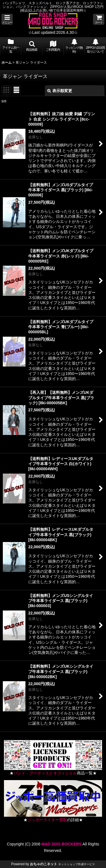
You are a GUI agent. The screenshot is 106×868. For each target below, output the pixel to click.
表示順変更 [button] (60, 91)
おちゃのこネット (44, 864)
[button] (7, 19)
